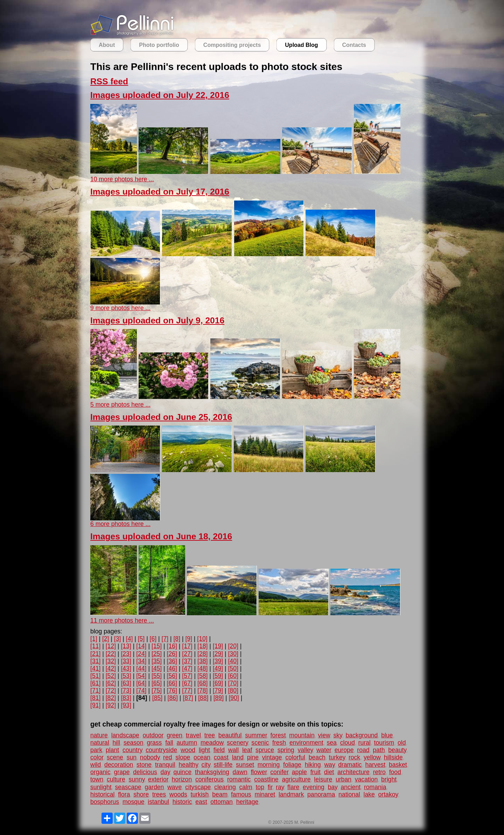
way (329, 765)
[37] (187, 661)
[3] (118, 639)
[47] (187, 668)
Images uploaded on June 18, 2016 (161, 536)
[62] (111, 683)
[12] (111, 646)
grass (154, 743)
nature (99, 735)
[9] (189, 639)
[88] (203, 698)
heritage (247, 802)
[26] (172, 654)
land (238, 757)
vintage (272, 757)
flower (259, 772)
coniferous (209, 779)
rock (354, 757)
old (402, 743)
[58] (202, 676)
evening (314, 787)
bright (389, 779)
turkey (337, 757)
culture (116, 779)
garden (155, 787)
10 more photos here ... (122, 179)
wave (174, 787)
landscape (125, 735)
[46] (172, 668)
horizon (182, 779)
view (324, 735)
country (132, 750)
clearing (225, 787)
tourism (384, 743)
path (379, 750)
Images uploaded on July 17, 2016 (160, 192)
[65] (157, 683)
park (96, 750)
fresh (279, 743)
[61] (95, 683)
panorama (321, 794)
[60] (233, 676)
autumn (187, 743)
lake (369, 794)
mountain (302, 735)
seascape (128, 787)
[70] (233, 683)
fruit (316, 772)
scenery (237, 743)
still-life (223, 765)
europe (344, 750)
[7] (165, 639)
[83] (126, 698)
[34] (141, 661)
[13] (126, 646)
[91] (95, 705)
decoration (119, 765)
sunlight (101, 787)
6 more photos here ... (120, 524)
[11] (95, 646)
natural (100, 743)
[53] (126, 676)
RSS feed (109, 81)
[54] (141, 676)
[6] (153, 639)
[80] (233, 690)
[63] (126, 683)
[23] (126, 654)
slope (183, 757)
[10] (202, 639)
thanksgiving (212, 772)
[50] (233, 668)
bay (333, 787)
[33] (126, 661)
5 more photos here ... (120, 405)
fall (169, 743)
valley (305, 750)
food (395, 772)
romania (375, 787)
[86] (173, 698)
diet (329, 772)
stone (144, 765)
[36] (172, 661)
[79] (218, 690)
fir (270, 787)
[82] (111, 698)
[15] (157, 646)
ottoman (222, 802)
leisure (323, 779)
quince (182, 772)
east (201, 802)
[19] (218, 646)
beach (317, 757)
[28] (202, 654)
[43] (126, 668)
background (362, 735)
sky (338, 735)
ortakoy (388, 794)
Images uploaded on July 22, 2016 (160, 95)
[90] (234, 698)
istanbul (158, 802)
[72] (111, 690)
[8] (177, 639)
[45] (157, 668)
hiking (313, 765)
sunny (137, 779)
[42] (111, 668)
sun (132, 757)
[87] (188, 698)
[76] (172, 690)
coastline (266, 779)
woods (178, 794)
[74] (141, 690)
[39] (218, 661)
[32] (111, 661)
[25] (157, 654)
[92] (111, 705)
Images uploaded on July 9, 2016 (157, 320)
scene (115, 757)
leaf (247, 750)
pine (253, 757)
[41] (95, 668)
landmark (291, 794)
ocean (202, 757)
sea (332, 743)
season (134, 743)
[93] (126, 705)
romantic (239, 779)
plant (112, 750)
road (363, 750)
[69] (218, 683)
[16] (172, 646)
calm (246, 787)
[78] (202, 690)
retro (379, 772)
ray (280, 787)
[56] (172, 676)
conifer (279, 772)
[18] (202, 646)
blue (387, 735)
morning (269, 765)
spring (286, 750)
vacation (366, 779)
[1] (94, 639)
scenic (260, 743)
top (260, 787)
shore (141, 794)
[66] (172, 683)
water (324, 750)
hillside (393, 757)
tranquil (165, 765)
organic (100, 772)
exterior (158, 779)
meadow (212, 743)
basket (398, 765)
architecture (353, 772)
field (219, 750)
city (206, 765)
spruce (265, 750)
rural (365, 743)
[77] (187, 690)
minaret (265, 794)
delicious (145, 772)
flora (124, 794)
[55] (157, 676)
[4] (129, 639)
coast (221, 757)
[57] (187, 676)
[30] (233, 654)
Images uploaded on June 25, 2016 (161, 417)
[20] (233, 646)
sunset (245, 765)
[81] (95, 698)
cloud (348, 743)
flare (293, 787)
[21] (95, 654)
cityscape (198, 787)
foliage (292, 765)
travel (193, 735)
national (349, 794)
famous (241, 794)
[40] (233, 661)
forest (278, 735)
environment (306, 743)
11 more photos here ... (122, 620)
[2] (106, 639)
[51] (95, 676)
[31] (95, 661)
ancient (351, 787)
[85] (157, 698)
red (167, 757)
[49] (218, 668)
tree (210, 735)
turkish (200, 794)
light (204, 750)
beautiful (230, 735)
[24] (141, 654)
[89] (219, 698)
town (97, 779)
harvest (375, 765)
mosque (134, 802)
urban (344, 779)
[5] (141, 639)
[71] (95, 690)
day (165, 772)
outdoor (153, 735)
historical (102, 794)
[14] (141, 646)
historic (182, 802)
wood (188, 750)
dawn (240, 772)
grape (122, 772)
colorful (295, 757)
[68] (202, 683)
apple (299, 772)
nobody (150, 757)
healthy (188, 765)
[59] (218, 676)
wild (96, 765)
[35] (157, 661)
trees (159, 794)
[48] (202, 668)
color (97, 757)
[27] (187, 654)
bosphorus (105, 802)
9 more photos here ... (120, 308)
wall (233, 750)
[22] (111, 654)
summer (256, 735)
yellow (372, 757)
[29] (218, 654)
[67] (187, 683)
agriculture (296, 779)
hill (117, 743)
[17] (187, 646)
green (174, 735)
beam (220, 794)
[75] (157, 690)
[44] (141, 668)
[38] (202, 661)
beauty (397, 750)
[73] (126, 690)
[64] (141, 683)
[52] (111, 676)
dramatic (350, 765)
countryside (161, 750)
